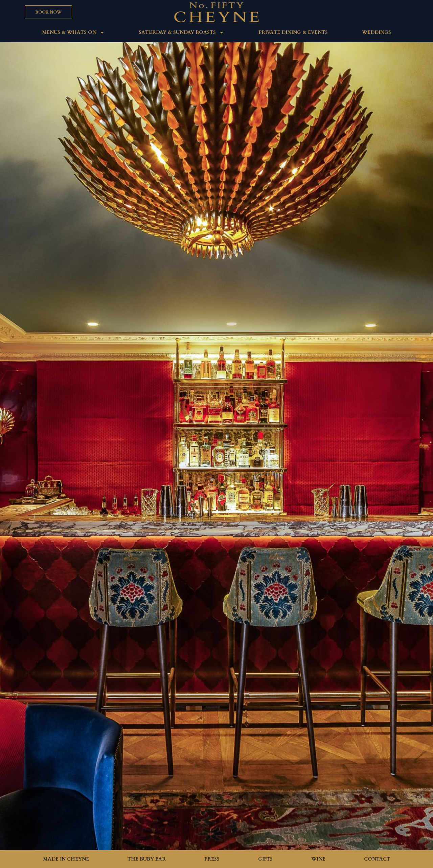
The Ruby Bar (147, 859)
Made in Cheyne (66, 859)
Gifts (265, 859)
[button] (48, 12)
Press (212, 859)
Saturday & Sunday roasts (181, 32)
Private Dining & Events (293, 32)
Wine (318, 859)
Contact (377, 859)
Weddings (377, 32)
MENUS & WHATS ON (73, 32)
